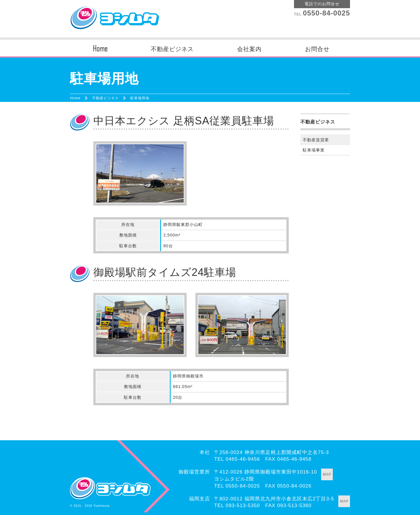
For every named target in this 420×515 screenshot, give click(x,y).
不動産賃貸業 (316, 140)
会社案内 (249, 49)
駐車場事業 (314, 150)
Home (75, 98)
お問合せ (317, 49)
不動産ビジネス (172, 49)
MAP (327, 474)
